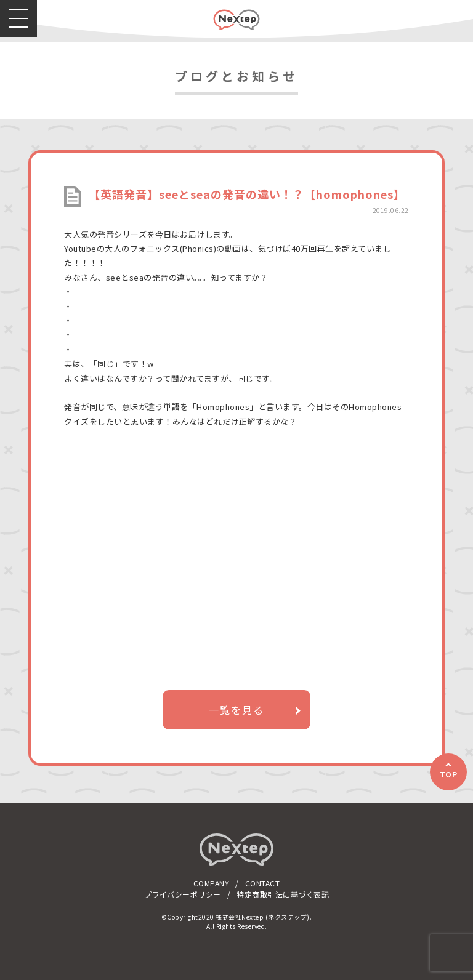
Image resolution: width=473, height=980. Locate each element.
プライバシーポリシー (183, 894)
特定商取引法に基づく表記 (283, 894)
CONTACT (263, 883)
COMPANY (212, 883)
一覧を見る (236, 710)
